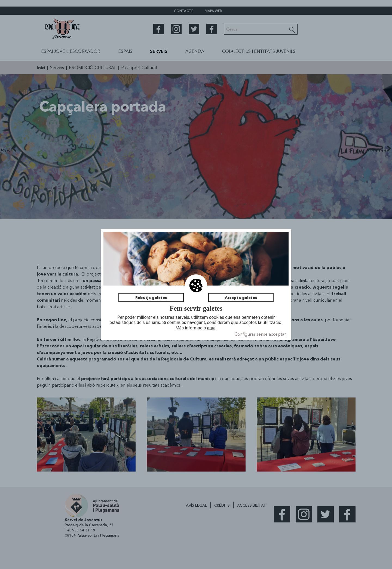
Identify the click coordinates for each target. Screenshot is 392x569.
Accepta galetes (241, 297)
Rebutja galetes (151, 297)
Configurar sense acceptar (260, 334)
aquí (211, 328)
